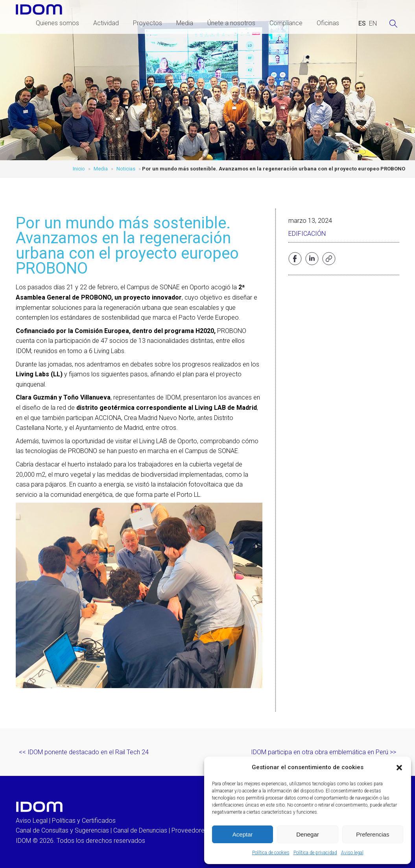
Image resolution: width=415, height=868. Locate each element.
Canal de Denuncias (140, 830)
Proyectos (148, 23)
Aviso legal (352, 853)
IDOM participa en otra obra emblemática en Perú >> (324, 752)
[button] (399, 768)
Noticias (126, 169)
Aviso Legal (32, 821)
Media (185, 23)
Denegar (308, 834)
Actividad (106, 23)
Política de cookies (271, 853)
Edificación (307, 234)
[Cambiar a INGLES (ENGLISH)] (373, 24)
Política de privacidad (315, 853)
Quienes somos (57, 23)
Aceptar (243, 834)
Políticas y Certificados (84, 821)
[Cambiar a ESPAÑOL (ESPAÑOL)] (362, 24)
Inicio (79, 169)
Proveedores (190, 830)
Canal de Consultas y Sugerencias (62, 830)
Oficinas (328, 23)
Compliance (286, 23)
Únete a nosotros (231, 23)
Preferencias (373, 834)
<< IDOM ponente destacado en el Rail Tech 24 (84, 752)
